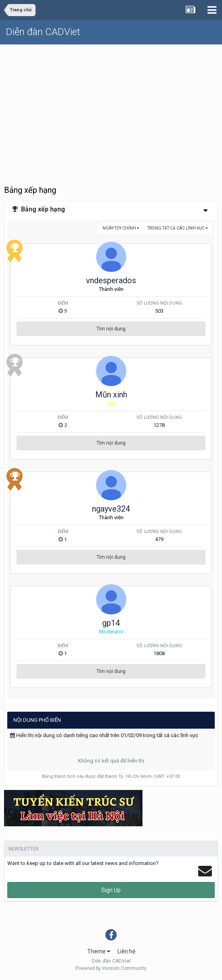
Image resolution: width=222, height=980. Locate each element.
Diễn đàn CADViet (43, 32)
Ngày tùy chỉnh (121, 228)
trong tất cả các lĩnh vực (178, 228)
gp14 (111, 623)
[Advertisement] (111, 105)
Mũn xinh (111, 395)
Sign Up (111, 890)
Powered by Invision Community (111, 968)
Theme (99, 951)
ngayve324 (111, 509)
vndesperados (111, 280)
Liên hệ (126, 951)
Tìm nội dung (111, 329)
